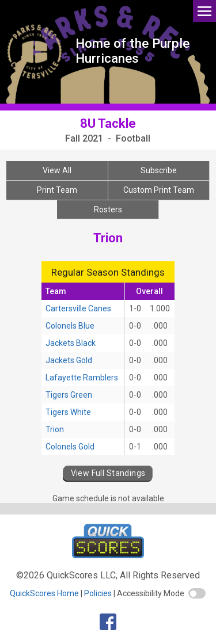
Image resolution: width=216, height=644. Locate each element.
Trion (55, 429)
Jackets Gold (69, 360)
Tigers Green (69, 395)
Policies (98, 593)
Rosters (108, 209)
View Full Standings (108, 473)
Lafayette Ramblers (82, 378)
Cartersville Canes (78, 308)
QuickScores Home (44, 593)
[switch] (197, 593)
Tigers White (68, 412)
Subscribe (159, 170)
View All (57, 170)
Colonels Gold (70, 447)
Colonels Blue (70, 326)
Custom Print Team (159, 190)
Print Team (57, 190)
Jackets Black (71, 343)
